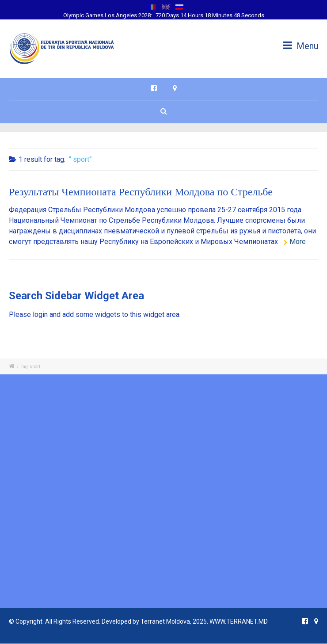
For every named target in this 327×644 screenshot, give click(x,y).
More (298, 242)
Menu (300, 46)
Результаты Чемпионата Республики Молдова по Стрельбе (141, 193)
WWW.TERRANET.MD (239, 621)
